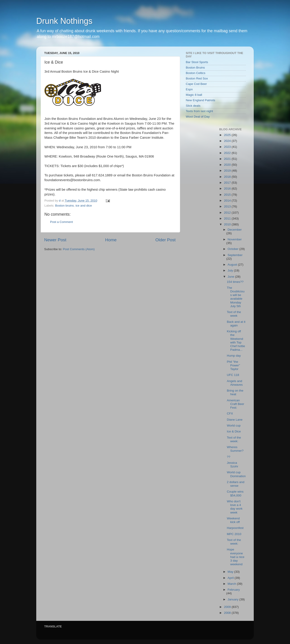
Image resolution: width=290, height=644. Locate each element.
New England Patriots (201, 100)
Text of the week (234, 314)
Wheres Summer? (235, 449)
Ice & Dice (234, 431)
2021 (228, 159)
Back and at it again (236, 324)
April (231, 578)
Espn (189, 89)
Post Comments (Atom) (79, 249)
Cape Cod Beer (196, 84)
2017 (228, 183)
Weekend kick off (233, 520)
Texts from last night (199, 111)
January (234, 599)
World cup (234, 426)
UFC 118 (233, 375)
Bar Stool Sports (197, 62)
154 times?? (235, 282)
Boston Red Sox (197, 78)
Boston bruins (64, 206)
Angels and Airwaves (235, 383)
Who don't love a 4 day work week (235, 507)
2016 (228, 189)
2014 (228, 201)
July (231, 270)
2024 (228, 141)
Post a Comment (62, 222)
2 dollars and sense (236, 484)
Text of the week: (234, 439)
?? (228, 457)
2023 (228, 147)
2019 (228, 171)
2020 (228, 165)
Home (111, 240)
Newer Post (55, 240)
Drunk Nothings (64, 21)
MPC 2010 (234, 534)
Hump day (234, 356)
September (235, 255)
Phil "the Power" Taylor (233, 365)
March (232, 584)
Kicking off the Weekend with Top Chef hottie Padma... (236, 341)
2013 (228, 206)
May (231, 572)
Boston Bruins (195, 68)
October (234, 249)
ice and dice (84, 206)
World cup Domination (236, 474)
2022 (228, 153)
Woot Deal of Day (198, 117)
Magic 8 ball (194, 95)
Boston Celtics (196, 73)
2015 (228, 195)
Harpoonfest (235, 528)
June (231, 277)
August (233, 265)
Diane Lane (235, 420)
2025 (228, 135)
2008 (228, 613)
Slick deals (193, 106)
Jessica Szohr (232, 465)
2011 (228, 218)
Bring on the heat (235, 392)
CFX (230, 413)
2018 (228, 177)
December (235, 230)
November (235, 239)
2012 (228, 213)
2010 (228, 224)
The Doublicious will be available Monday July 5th (236, 297)
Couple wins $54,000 (235, 493)
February (234, 590)
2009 (228, 607)
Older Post (166, 240)
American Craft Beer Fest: (236, 404)
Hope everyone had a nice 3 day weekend (236, 557)
